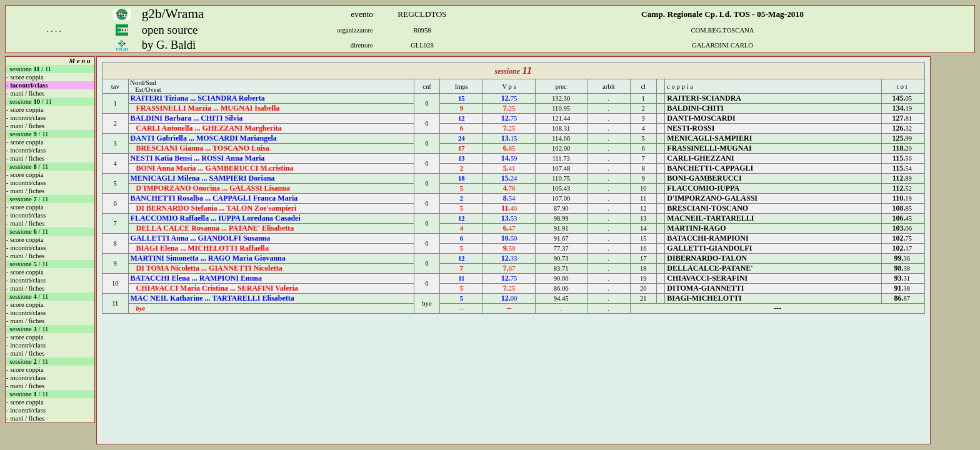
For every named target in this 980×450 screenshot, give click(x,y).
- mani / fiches (25, 93)
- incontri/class (27, 85)
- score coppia (25, 77)
